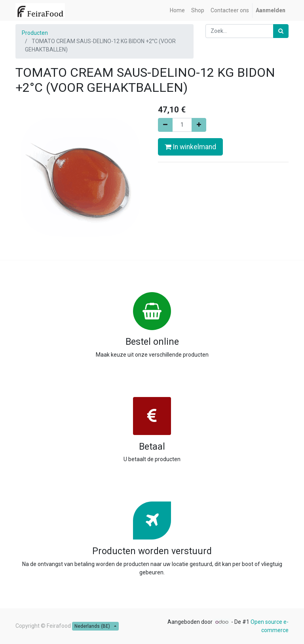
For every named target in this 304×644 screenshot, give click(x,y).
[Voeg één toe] (199, 125)
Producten (35, 33)
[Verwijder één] (165, 125)
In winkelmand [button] (190, 147)
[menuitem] (177, 10)
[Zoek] (281, 31)
